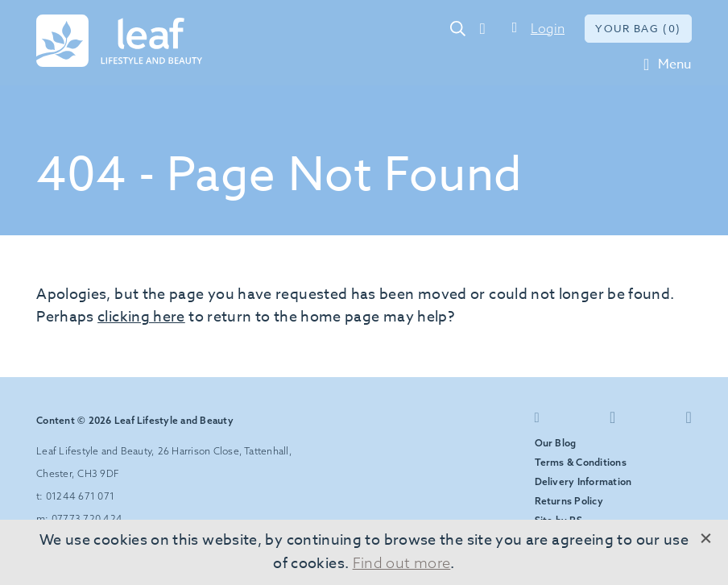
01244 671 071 (491, 28)
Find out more (402, 563)
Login (548, 28)
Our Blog (556, 443)
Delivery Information (583, 481)
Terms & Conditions (581, 462)
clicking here (141, 317)
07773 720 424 (87, 519)
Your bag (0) (638, 28)
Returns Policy (569, 501)
